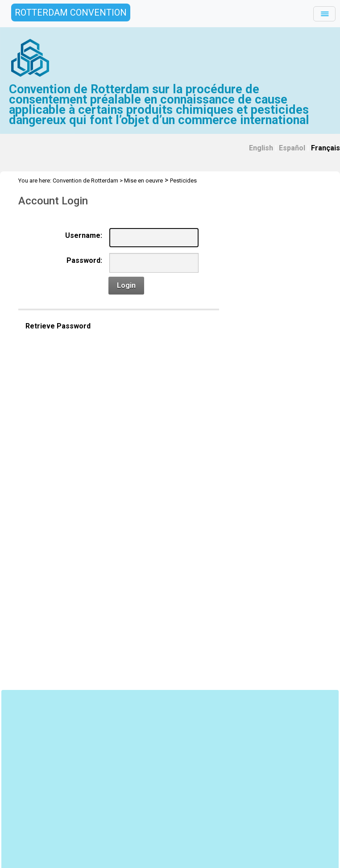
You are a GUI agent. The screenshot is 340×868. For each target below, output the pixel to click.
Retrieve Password (58, 326)
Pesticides (183, 181)
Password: (84, 260)
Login (126, 285)
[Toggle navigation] (324, 14)
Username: (84, 235)
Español (292, 148)
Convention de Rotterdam (85, 181)
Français (325, 148)
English (261, 148)
